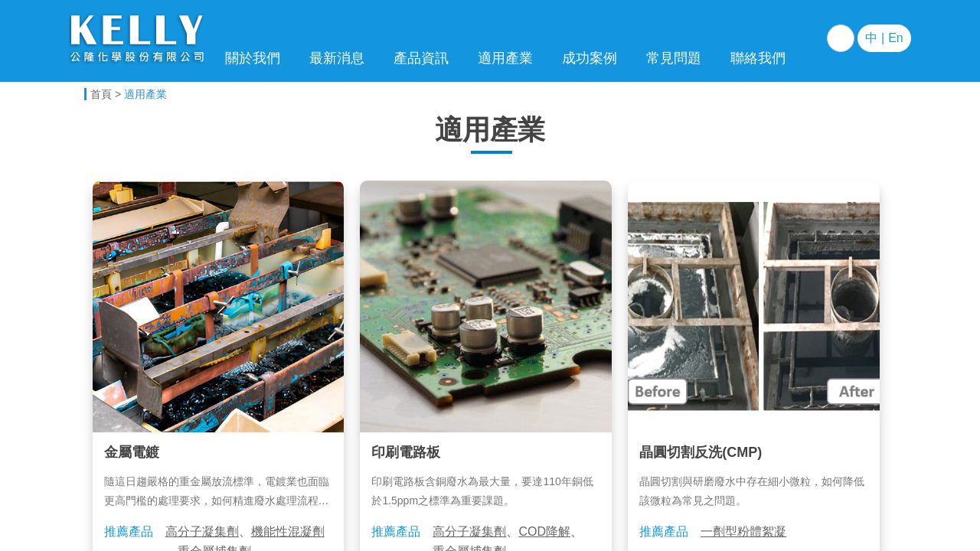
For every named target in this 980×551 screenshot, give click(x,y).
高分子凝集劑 (202, 531)
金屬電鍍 (132, 452)
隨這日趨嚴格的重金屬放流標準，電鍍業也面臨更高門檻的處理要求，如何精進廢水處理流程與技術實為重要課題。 (217, 493)
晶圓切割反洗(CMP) (701, 452)
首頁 (101, 94)
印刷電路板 (406, 452)
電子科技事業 (138, 40)
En (896, 38)
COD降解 (544, 531)
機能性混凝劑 (288, 531)
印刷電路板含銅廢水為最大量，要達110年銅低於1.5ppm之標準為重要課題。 (482, 491)
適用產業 (145, 94)
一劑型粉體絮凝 (743, 531)
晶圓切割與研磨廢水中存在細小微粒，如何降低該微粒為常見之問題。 (752, 491)
